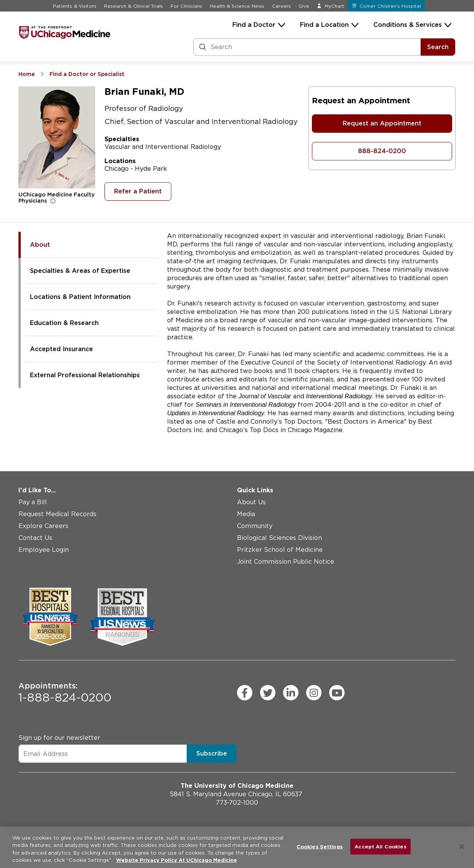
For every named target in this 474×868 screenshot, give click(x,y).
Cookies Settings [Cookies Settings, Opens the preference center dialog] (320, 847)
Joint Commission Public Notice (286, 562)
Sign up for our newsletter (59, 738)
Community (255, 526)
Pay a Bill (33, 502)
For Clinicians (186, 6)
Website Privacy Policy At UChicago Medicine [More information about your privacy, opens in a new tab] (177, 860)
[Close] (462, 847)
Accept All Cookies (380, 847)
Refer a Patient (138, 191)
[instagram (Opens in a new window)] (314, 693)
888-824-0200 (382, 151)
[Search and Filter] (307, 47)
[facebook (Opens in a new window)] (245, 693)
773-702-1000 (237, 803)
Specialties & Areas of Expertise (80, 271)
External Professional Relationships (85, 375)
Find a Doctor (254, 25)
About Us (251, 502)
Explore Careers (43, 526)
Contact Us (35, 538)
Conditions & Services (408, 25)
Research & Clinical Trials (133, 6)
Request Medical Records (57, 514)
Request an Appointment (382, 123)
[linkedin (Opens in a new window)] (291, 693)
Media (246, 514)
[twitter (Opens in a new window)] (268, 693)
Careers (281, 6)
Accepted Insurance (61, 349)
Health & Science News (237, 6)
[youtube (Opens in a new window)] (337, 693)
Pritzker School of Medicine (280, 550)
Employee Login (44, 550)
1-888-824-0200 (65, 693)
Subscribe (212, 753)
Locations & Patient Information (80, 297)
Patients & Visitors (75, 6)
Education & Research (64, 323)
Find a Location (324, 25)
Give (304, 6)
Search (438, 47)
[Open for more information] (53, 201)
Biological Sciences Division (279, 538)
